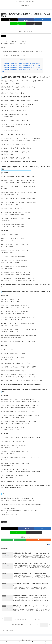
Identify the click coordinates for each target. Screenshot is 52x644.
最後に (4, 71)
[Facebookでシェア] (26, 20)
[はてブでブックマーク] (43, 20)
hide (23, 60)
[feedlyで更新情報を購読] (13, 540)
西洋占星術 (4, 522)
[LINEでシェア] (18, 24)
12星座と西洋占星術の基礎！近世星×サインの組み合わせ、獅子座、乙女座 (23, 69)
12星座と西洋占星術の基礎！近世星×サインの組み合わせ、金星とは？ (22, 63)
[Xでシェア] (9, 20)
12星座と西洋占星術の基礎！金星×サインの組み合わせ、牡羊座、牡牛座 (22, 65)
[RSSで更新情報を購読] (39, 540)
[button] (34, 24)
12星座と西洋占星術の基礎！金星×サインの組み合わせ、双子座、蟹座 (22, 67)
